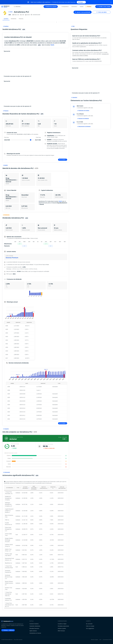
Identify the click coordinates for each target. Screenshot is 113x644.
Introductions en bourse (35, 633)
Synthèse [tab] (6, 19)
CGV (100, 640)
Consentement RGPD (107, 640)
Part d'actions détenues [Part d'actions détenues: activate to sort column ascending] (34, 488)
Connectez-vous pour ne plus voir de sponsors (17, 76)
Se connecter (89, 624)
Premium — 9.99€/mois (8, 630)
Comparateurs (66, 7)
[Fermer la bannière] (111, 2)
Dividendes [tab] (14, 19)
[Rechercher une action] (28, 7)
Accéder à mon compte (104, 7)
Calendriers (75, 7)
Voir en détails (63, 160)
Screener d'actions (34, 624)
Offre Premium (61, 631)
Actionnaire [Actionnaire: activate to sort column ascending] (10, 488)
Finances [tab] (21, 19)
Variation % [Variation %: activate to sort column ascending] (53, 488)
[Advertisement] (36, 64)
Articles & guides (62, 628)
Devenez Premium (12, 258)
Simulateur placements (63, 626)
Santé (28, 15)
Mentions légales (95, 640)
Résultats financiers (34, 628)
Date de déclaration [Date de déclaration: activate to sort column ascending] (62, 488)
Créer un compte (90, 626)
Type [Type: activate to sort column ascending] (18, 488)
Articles (82, 7)
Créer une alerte (102, 12)
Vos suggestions (90, 628)
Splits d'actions (33, 631)
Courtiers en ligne (62, 624)
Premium (88, 7)
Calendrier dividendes (35, 626)
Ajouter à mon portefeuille (83, 12)
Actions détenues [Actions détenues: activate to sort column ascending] (25, 488)
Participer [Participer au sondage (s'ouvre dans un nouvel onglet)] (81, 2)
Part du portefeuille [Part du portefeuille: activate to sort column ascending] (44, 488)
